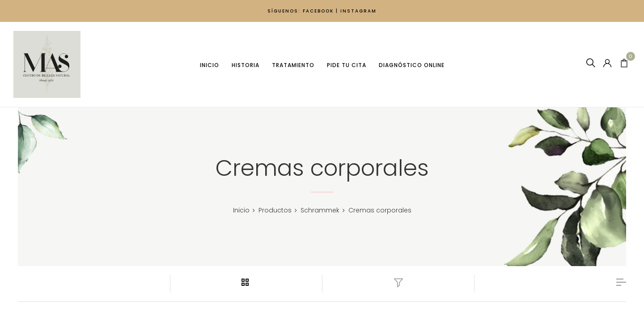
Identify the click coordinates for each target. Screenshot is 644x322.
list (621, 282)
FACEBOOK (318, 11)
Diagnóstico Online (411, 65)
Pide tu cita (346, 65)
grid (246, 282)
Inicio (209, 65)
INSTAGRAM (358, 11)
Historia (245, 65)
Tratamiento (293, 65)
